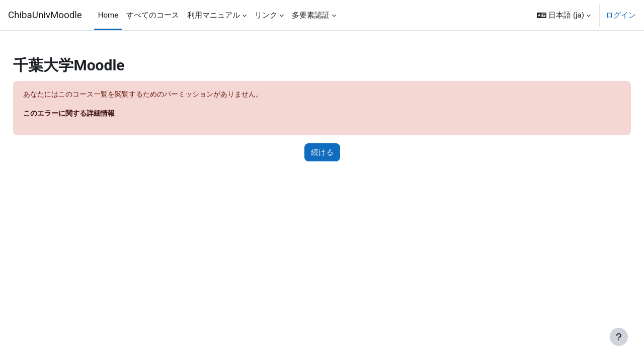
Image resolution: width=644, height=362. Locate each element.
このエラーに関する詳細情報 (95, 114)
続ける (322, 153)
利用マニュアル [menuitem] (214, 15)
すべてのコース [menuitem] (153, 15)
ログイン (621, 15)
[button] (564, 15)
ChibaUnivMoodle (45, 15)
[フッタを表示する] (619, 337)
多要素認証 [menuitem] (311, 15)
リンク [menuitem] (266, 15)
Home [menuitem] (108, 15)
